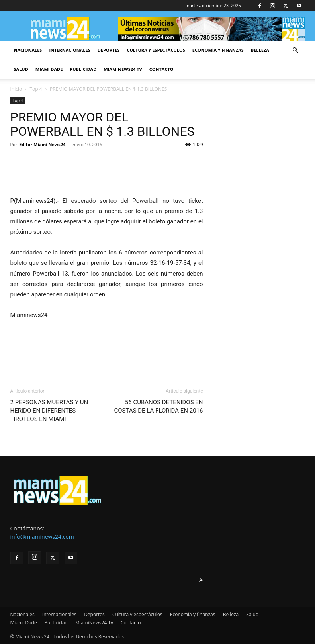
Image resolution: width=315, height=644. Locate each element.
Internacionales (69, 50)
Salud (21, 69)
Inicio (16, 89)
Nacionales (28, 50)
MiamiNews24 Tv (123, 69)
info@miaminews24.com (42, 537)
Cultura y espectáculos (156, 50)
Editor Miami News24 (42, 144)
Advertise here (215, 580)
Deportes (109, 50)
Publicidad (83, 69)
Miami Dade (49, 69)
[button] (295, 50)
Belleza (260, 50)
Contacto (161, 69)
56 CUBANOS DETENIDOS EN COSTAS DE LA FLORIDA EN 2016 (159, 406)
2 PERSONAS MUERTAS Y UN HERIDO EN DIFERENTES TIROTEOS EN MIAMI (49, 411)
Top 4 (36, 89)
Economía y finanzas (218, 50)
